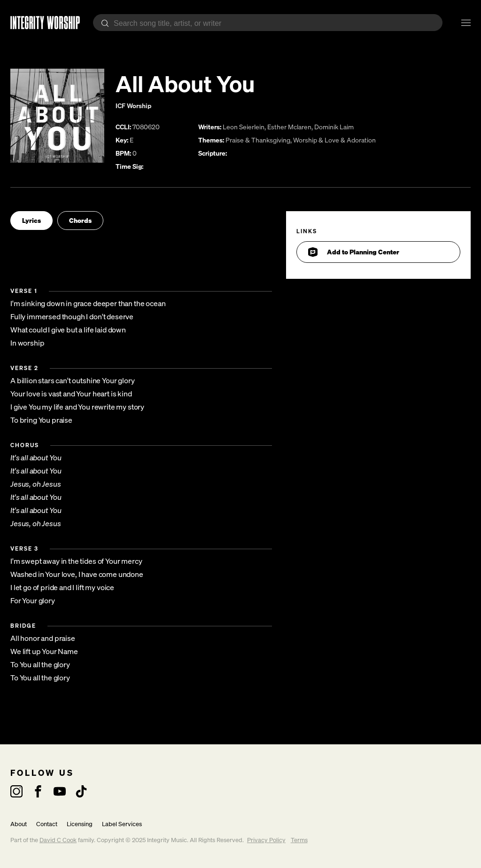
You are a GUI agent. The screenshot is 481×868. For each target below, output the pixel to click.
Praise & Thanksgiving (258, 140)
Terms (299, 840)
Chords (80, 220)
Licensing (80, 824)
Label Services (122, 824)
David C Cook (58, 840)
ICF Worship (133, 106)
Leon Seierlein (244, 127)
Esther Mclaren (289, 127)
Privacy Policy (266, 840)
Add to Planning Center (354, 252)
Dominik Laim (334, 127)
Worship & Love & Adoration (334, 140)
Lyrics (31, 220)
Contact (47, 824)
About (19, 824)
